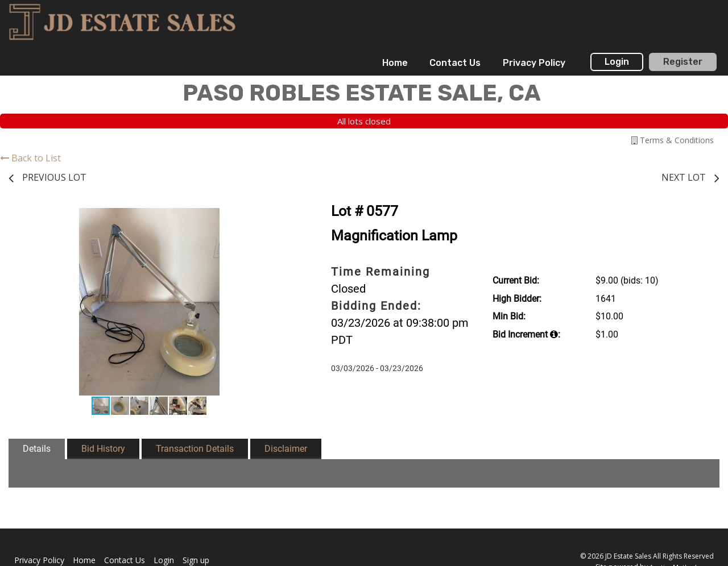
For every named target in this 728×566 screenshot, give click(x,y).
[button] (280, 218)
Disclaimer (286, 449)
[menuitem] (395, 63)
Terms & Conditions (673, 140)
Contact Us (455, 63)
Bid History (103, 449)
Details (37, 449)
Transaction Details (195, 449)
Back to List (30, 158)
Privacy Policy (534, 63)
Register (683, 62)
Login (617, 62)
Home (395, 63)
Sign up (196, 560)
